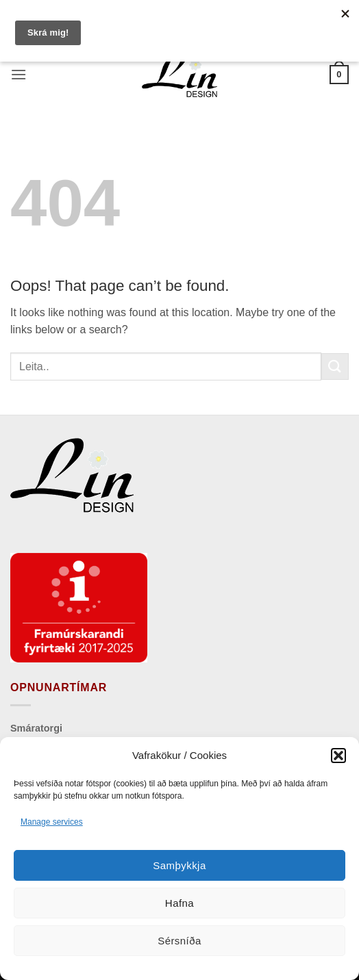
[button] (338, 756)
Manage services (52, 822)
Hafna (179, 903)
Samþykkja (179, 865)
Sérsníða (179, 941)
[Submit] (335, 366)
